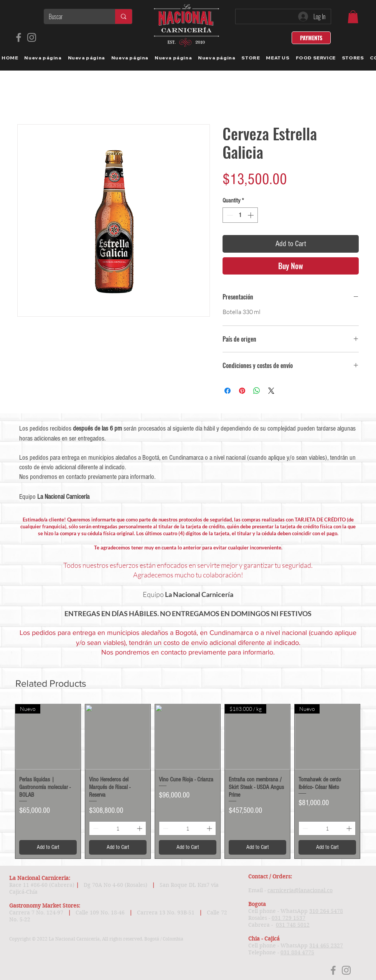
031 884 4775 (297, 952)
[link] (353, 17)
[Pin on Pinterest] (242, 391)
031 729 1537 (289, 918)
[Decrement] (229, 215)
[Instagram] (32, 37)
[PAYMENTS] (311, 38)
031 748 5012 (293, 925)
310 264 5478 (326, 911)
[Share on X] (271, 391)
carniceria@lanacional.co (300, 890)
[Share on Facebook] (228, 391)
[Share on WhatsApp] (257, 391)
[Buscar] (74, 16)
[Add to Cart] (48, 848)
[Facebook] (19, 37)
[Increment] (251, 215)
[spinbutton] (240, 215)
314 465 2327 (326, 945)
